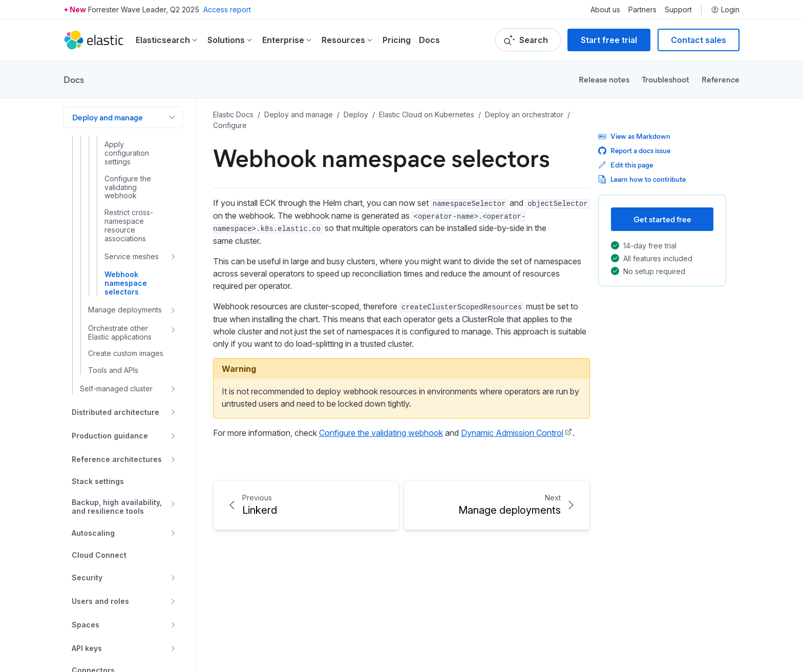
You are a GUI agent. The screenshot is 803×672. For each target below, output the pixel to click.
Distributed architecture (115, 412)
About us (605, 10)
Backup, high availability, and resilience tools (117, 507)
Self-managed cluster (116, 388)
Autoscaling (93, 533)
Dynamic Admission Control (512, 433)
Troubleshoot (665, 79)
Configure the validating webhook (128, 187)
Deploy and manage (108, 117)
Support (678, 10)
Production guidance (110, 436)
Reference (721, 79)
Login (725, 10)
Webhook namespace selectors (126, 283)
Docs (429, 40)
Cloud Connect (99, 555)
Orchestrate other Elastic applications (120, 333)
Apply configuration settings (127, 153)
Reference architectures (117, 459)
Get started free (662, 219)
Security (87, 577)
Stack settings (98, 481)
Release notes (604, 79)
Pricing (397, 40)
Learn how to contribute (642, 179)
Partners (642, 10)
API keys (87, 648)
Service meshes (132, 256)
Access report (227, 9)
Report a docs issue (634, 150)
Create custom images (126, 353)
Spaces (86, 625)
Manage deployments (125, 310)
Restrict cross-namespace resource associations (129, 225)
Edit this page (626, 165)
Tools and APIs (113, 370)
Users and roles (100, 601)
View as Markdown (634, 136)
